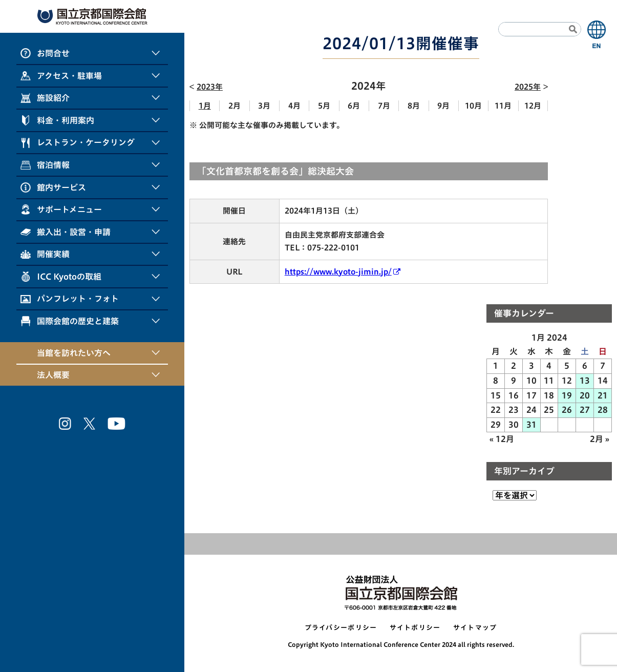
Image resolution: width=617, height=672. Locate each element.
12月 (533, 106)
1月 (205, 106)
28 (603, 410)
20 (585, 395)
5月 (324, 106)
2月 (235, 106)
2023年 (210, 87)
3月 (264, 106)
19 (567, 395)
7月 (384, 106)
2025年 (528, 87)
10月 (473, 106)
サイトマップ (475, 628)
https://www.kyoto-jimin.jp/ (338, 272)
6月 (354, 106)
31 (531, 425)
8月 (414, 106)
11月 (503, 106)
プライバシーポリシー (341, 628)
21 (603, 395)
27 (585, 410)
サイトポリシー (415, 628)
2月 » (600, 439)
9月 (443, 106)
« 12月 (502, 439)
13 (585, 381)
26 (567, 410)
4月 (294, 106)
